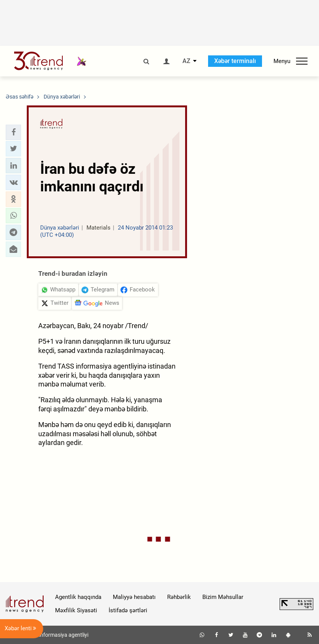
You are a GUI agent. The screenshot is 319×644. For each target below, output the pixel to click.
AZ (186, 61)
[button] (13, 132)
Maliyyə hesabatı (134, 597)
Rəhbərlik (179, 597)
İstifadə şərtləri (128, 610)
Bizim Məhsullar (223, 597)
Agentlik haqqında (78, 597)
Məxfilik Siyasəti (76, 610)
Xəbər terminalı (235, 61)
